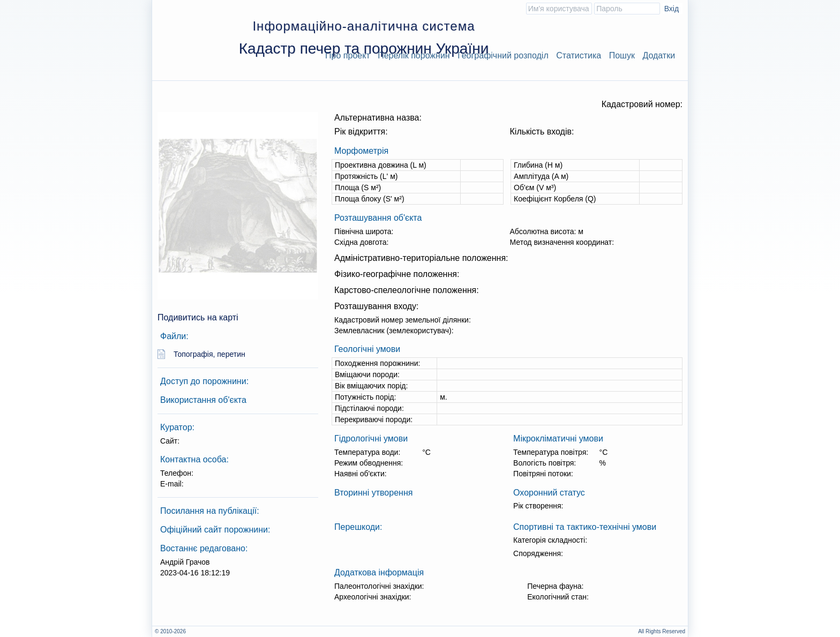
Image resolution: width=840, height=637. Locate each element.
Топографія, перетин (209, 354)
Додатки (659, 55)
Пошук (622, 55)
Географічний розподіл (503, 55)
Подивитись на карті (198, 317)
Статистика (579, 55)
